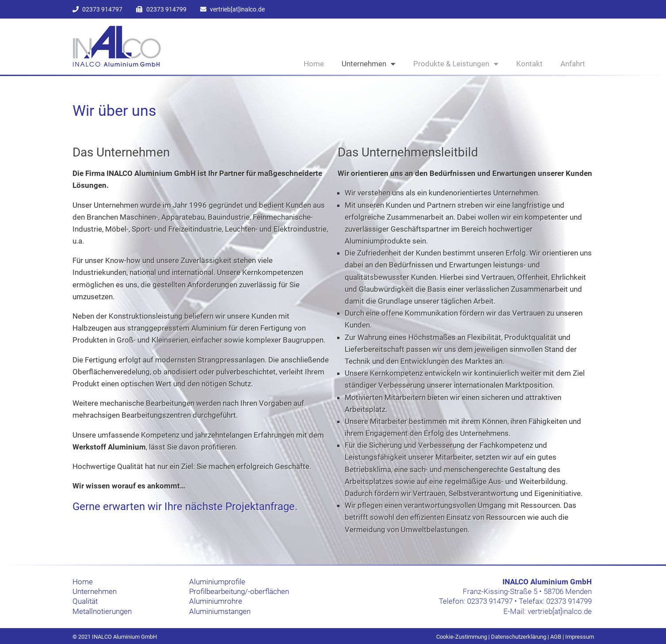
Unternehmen (369, 64)
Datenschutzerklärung (519, 637)
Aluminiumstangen (220, 611)
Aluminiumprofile (217, 582)
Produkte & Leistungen (456, 64)
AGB (556, 637)
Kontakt (529, 64)
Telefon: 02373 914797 (476, 601)
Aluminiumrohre (216, 601)
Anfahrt (573, 64)
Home (314, 64)
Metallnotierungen (102, 611)
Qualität (85, 601)
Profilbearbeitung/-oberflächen (239, 591)
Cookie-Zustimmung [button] (462, 637)
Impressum (580, 637)
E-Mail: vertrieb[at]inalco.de (548, 611)
